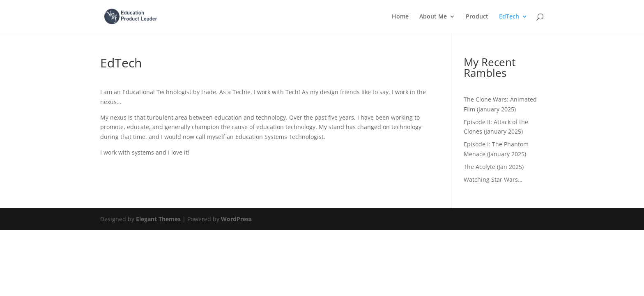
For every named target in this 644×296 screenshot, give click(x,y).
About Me (433, 17)
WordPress (236, 219)
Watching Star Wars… (493, 179)
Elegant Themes (158, 219)
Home (400, 17)
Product (477, 17)
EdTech (509, 17)
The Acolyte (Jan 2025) (494, 167)
